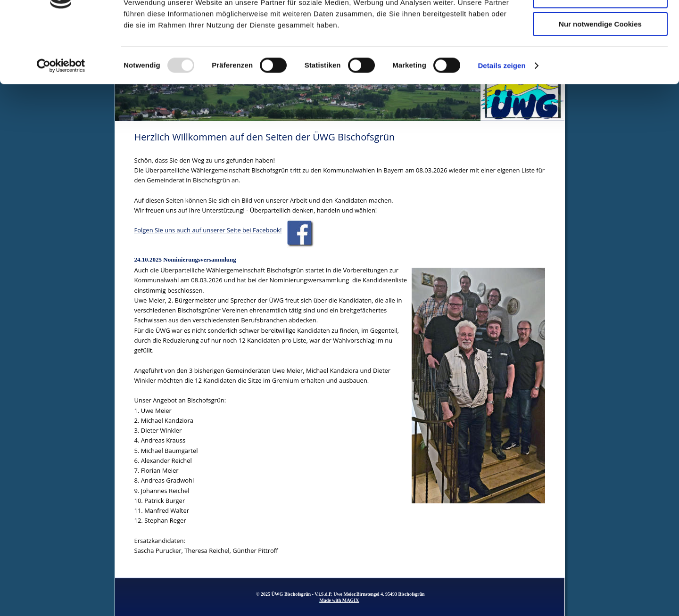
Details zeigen (501, 120)
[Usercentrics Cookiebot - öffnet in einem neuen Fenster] (61, 120)
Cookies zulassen (600, 23)
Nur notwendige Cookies (600, 78)
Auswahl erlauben (600, 51)
